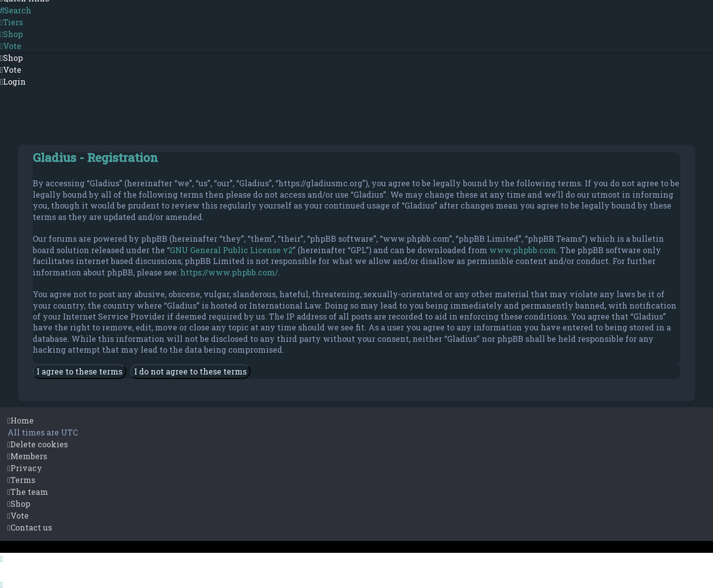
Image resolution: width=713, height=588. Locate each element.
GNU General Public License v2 (231, 250)
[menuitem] (16, 10)
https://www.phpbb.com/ (229, 272)
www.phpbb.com (523, 250)
